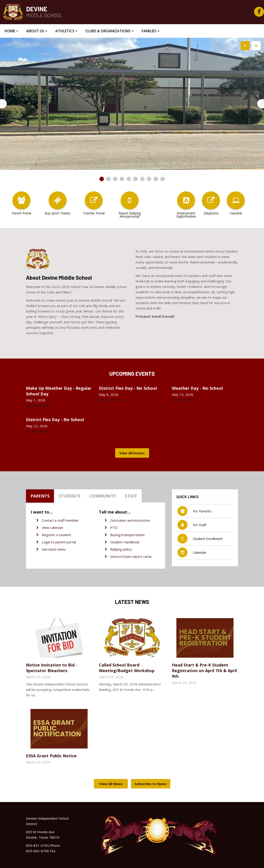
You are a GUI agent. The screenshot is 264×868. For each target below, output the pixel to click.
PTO (114, 528)
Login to (49, 542)
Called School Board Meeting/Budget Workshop (127, 668)
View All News (111, 784)
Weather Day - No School (197, 388)
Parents (40, 496)
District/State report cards (131, 556)
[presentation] (3, 104)
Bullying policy (121, 549)
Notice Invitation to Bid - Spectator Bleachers (52, 668)
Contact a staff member (60, 520)
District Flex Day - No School (128, 388)
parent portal (66, 542)
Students (69, 496)
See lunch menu (54, 549)
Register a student (56, 535)
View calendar (53, 528)
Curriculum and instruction (130, 520)
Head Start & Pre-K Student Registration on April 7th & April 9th (204, 671)
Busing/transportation (127, 535)
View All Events (132, 453)
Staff (131, 496)
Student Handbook (125, 542)
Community (103, 496)
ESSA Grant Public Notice (51, 756)
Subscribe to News (151, 784)
